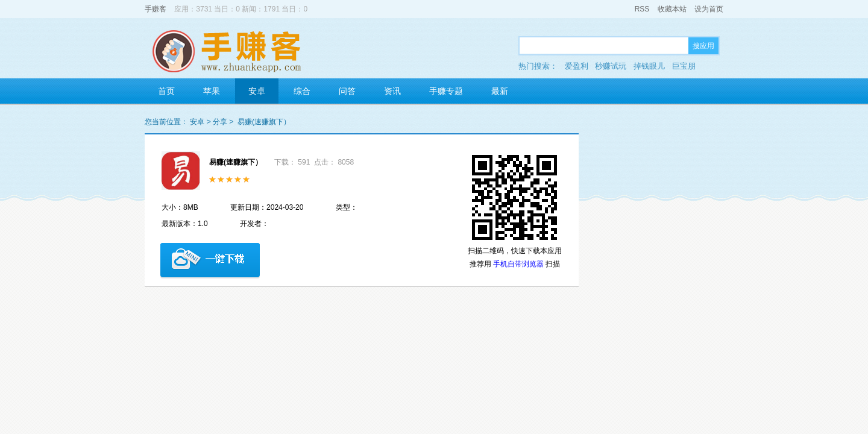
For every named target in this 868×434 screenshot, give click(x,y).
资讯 (392, 91)
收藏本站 (672, 9)
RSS (642, 9)
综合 (302, 91)
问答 (347, 91)
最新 (500, 91)
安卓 (257, 91)
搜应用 (703, 46)
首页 (166, 91)
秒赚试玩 (611, 66)
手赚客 (156, 9)
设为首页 (709, 9)
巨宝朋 (684, 66)
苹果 (212, 91)
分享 (220, 122)
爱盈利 (577, 66)
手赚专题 (446, 91)
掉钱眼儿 (649, 66)
